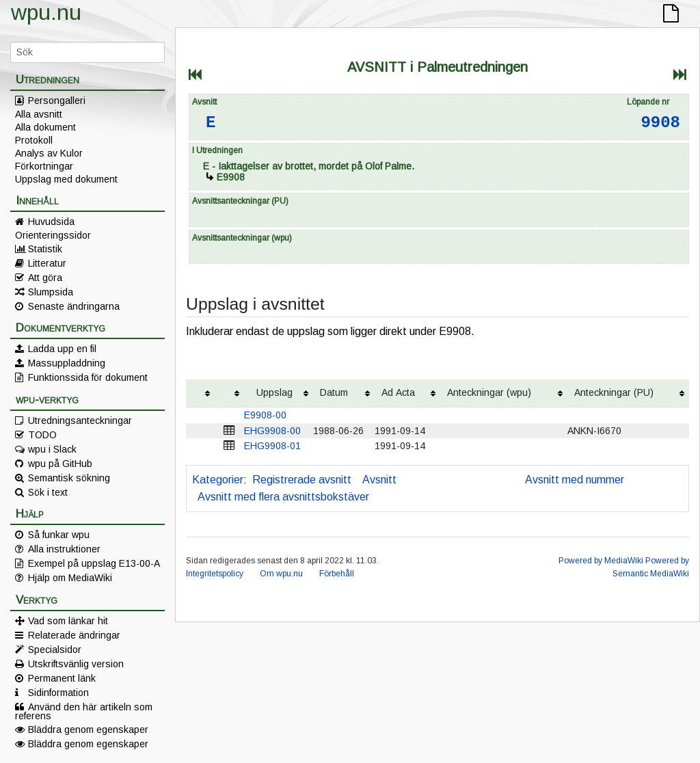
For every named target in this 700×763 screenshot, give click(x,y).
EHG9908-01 (272, 446)
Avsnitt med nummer (575, 480)
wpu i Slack (52, 449)
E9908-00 (265, 415)
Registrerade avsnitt (302, 480)
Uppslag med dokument (66, 179)
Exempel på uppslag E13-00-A (94, 563)
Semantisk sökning (69, 478)
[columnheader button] (200, 393)
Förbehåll (337, 574)
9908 (660, 123)
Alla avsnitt (39, 114)
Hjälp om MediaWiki (70, 578)
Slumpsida (51, 292)
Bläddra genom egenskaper (88, 729)
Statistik (45, 249)
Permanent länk (62, 678)
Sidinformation (58, 693)
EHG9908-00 (272, 431)
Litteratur (47, 263)
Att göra (45, 278)
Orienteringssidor (53, 235)
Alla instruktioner (64, 549)
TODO (42, 435)
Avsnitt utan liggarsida (461, 480)
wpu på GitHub (60, 464)
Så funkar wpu (59, 535)
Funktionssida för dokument (88, 377)
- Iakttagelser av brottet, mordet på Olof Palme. (309, 166)
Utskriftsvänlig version (76, 664)
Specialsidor (55, 650)
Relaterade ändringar (74, 635)
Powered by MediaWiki (601, 561)
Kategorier (218, 480)
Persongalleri (57, 101)
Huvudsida (51, 222)
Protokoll (34, 140)
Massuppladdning (67, 363)
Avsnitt (379, 480)
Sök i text (48, 492)
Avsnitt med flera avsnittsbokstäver (283, 497)
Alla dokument (45, 127)
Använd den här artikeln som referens (84, 711)
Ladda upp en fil (62, 349)
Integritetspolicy (215, 574)
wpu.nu (46, 12)
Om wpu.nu (281, 574)
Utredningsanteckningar (80, 420)
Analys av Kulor (49, 153)
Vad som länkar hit (68, 621)
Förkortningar (44, 166)
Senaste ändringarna (74, 306)
